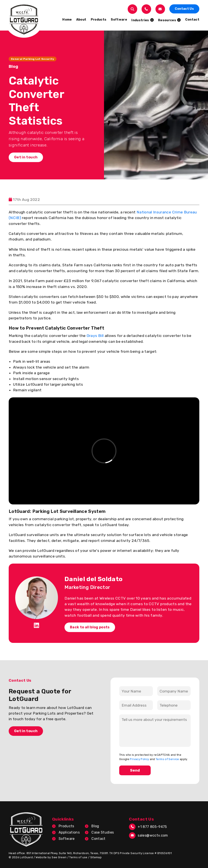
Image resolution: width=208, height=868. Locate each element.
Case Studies (103, 832)
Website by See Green (51, 857)
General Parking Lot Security (33, 59)
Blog (95, 826)
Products (66, 826)
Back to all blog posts (90, 627)
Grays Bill (95, 336)
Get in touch (26, 157)
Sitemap (96, 857)
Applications (69, 832)
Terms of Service (167, 759)
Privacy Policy (139, 759)
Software (67, 839)
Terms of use (78, 857)
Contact (98, 839)
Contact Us (184, 9)
